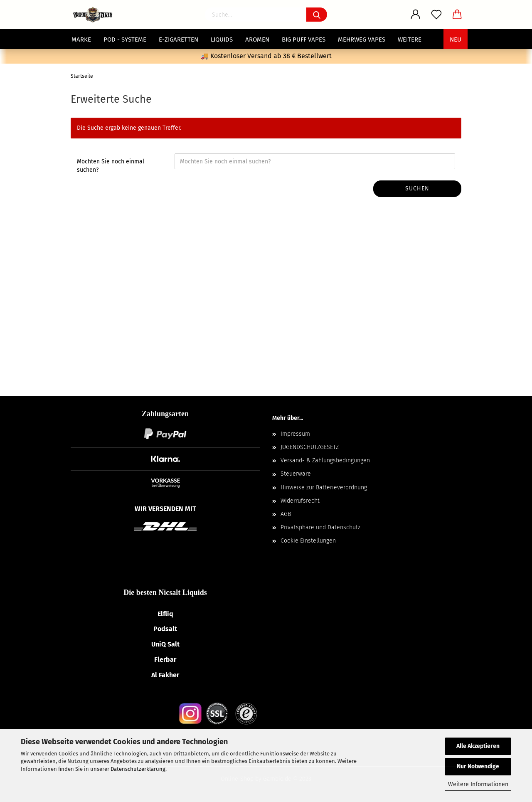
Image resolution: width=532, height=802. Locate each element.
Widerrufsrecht (300, 501)
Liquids (222, 39)
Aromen (257, 39)
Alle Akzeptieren (478, 746)
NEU (456, 39)
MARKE (81, 39)
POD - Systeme (125, 39)
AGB (286, 514)
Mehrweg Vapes (362, 39)
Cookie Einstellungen (308, 541)
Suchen (417, 189)
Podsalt (165, 629)
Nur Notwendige (478, 766)
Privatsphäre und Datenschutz (320, 527)
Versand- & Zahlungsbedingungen (325, 460)
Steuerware (296, 474)
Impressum (295, 434)
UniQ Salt (165, 644)
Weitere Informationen (478, 784)
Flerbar (165, 660)
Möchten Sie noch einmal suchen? (111, 166)
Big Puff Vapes (304, 39)
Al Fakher (165, 675)
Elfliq (165, 614)
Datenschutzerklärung (138, 769)
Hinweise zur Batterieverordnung (324, 487)
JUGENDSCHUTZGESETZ (310, 447)
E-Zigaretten (179, 39)
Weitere (410, 39)
